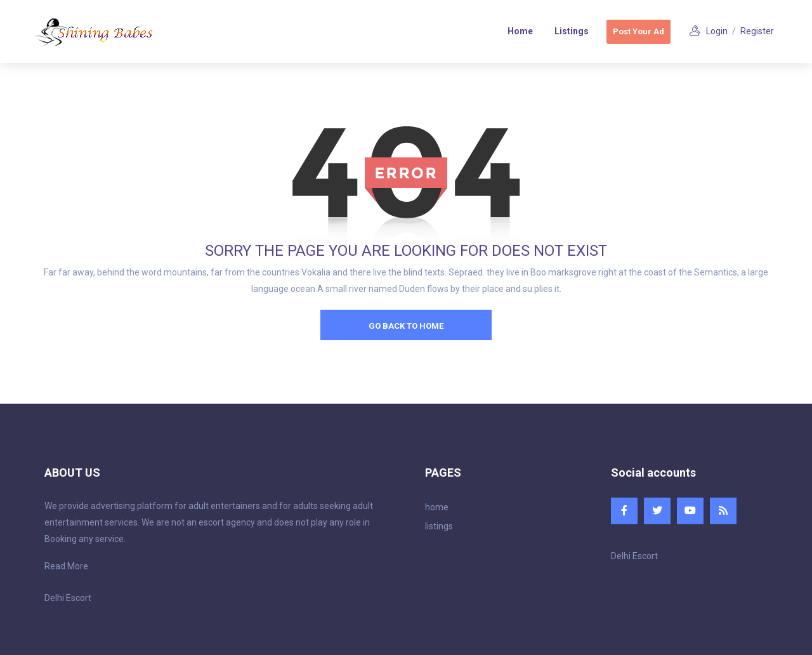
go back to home (406, 326)
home (437, 507)
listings (439, 526)
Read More (66, 566)
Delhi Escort (68, 598)
